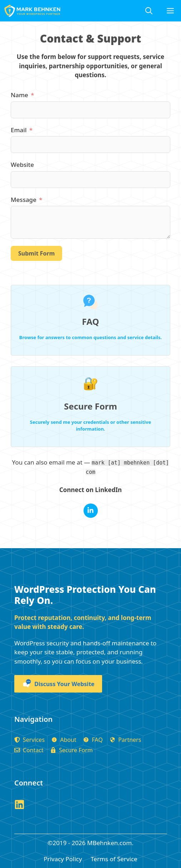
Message (24, 200)
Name (19, 95)
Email (19, 130)
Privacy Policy (63, 859)
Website (22, 165)
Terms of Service (114, 859)
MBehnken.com (109, 843)
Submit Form (36, 253)
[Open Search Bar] (149, 11)
